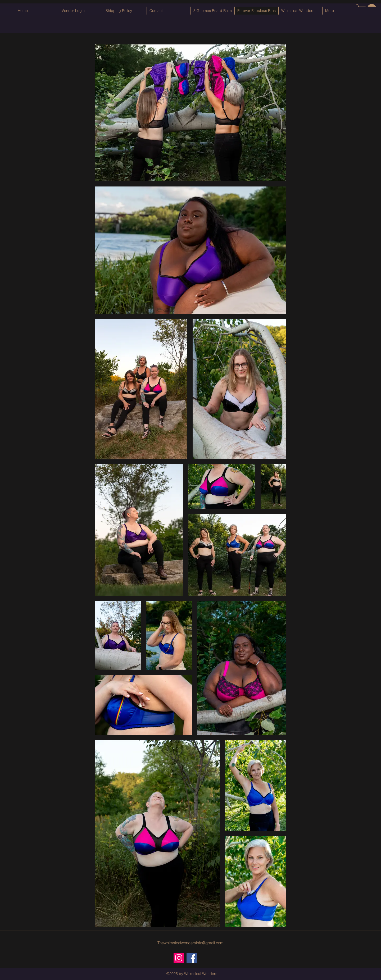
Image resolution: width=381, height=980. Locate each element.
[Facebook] (192, 958)
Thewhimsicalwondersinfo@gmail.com (190, 943)
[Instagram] (179, 958)
